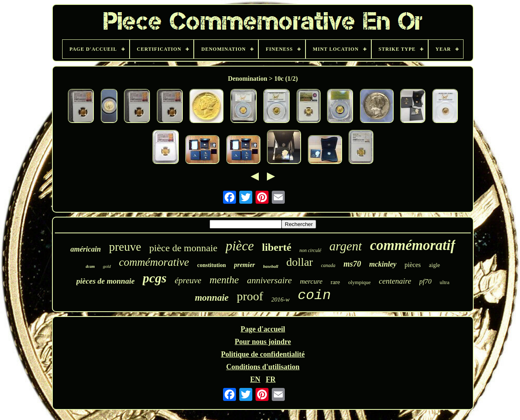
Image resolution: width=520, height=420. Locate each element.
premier (245, 265)
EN (255, 379)
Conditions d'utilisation (263, 367)
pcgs (155, 278)
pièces (413, 265)
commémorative (154, 262)
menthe (224, 280)
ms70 (352, 264)
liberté (277, 247)
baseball (271, 266)
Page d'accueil (263, 329)
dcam (90, 266)
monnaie (212, 298)
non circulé (310, 250)
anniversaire (269, 280)
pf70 (425, 281)
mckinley (383, 264)
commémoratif (413, 245)
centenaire (395, 281)
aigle (434, 265)
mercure (311, 281)
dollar (300, 262)
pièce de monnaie (183, 248)
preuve (125, 247)
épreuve (188, 280)
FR (271, 379)
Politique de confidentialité (263, 354)
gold (107, 266)
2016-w (281, 299)
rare (335, 282)
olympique (360, 282)
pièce (240, 246)
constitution (211, 265)
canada (328, 265)
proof (250, 296)
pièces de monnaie (106, 281)
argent (346, 246)
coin (314, 295)
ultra (444, 282)
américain (86, 249)
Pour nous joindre (263, 342)
